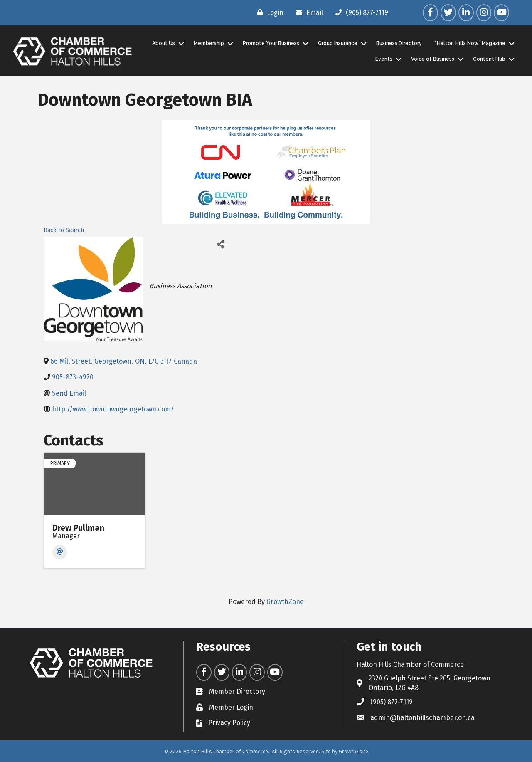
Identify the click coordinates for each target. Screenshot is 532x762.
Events (384, 59)
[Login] (268, 12)
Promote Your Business (271, 43)
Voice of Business (433, 59)
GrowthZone (285, 602)
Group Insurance (338, 43)
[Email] (307, 12)
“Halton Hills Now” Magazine (470, 43)
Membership (209, 43)
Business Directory (399, 43)
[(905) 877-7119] (360, 12)
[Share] (221, 244)
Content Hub (489, 59)
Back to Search (64, 230)
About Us (164, 43)
